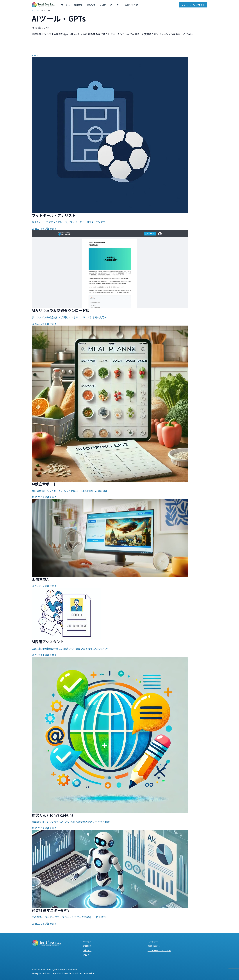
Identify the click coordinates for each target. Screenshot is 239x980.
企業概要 (87, 946)
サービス (65, 5)
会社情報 (77, 5)
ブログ (101, 5)
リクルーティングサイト (193, 5)
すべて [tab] (35, 55)
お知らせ (90, 5)
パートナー (113, 5)
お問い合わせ (128, 5)
